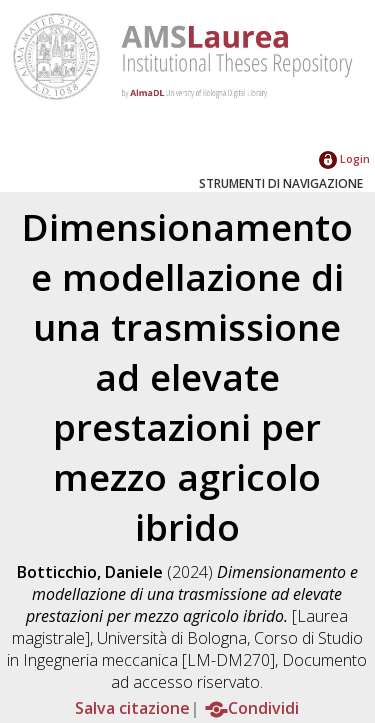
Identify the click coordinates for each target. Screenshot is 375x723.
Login (344, 158)
